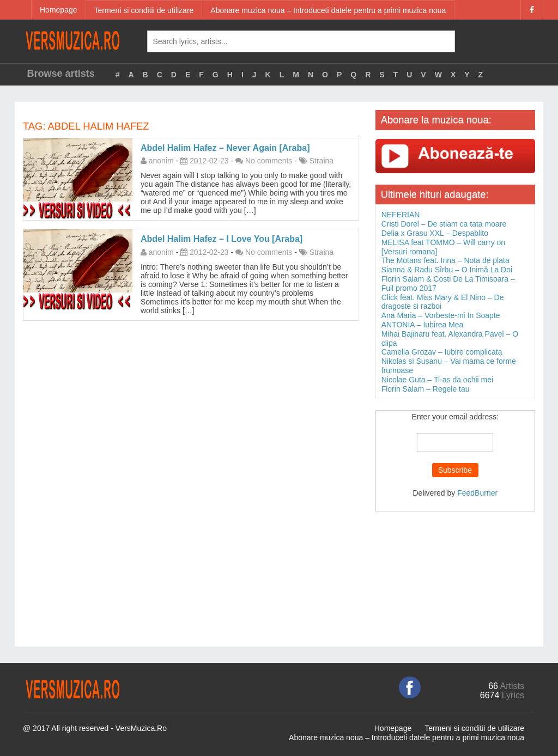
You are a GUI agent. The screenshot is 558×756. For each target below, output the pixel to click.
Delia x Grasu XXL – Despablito (435, 233)
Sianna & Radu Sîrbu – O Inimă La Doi (447, 270)
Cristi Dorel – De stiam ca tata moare (444, 224)
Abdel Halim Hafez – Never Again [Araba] (225, 148)
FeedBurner (477, 493)
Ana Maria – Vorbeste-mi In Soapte (441, 315)
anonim (161, 161)
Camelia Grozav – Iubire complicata (442, 352)
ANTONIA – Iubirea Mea (423, 325)
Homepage (59, 10)
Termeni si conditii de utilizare (144, 10)
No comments (269, 161)
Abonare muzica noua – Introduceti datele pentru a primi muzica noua (328, 10)
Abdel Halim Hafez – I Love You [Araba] (222, 239)
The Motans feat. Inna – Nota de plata (445, 260)
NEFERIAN (401, 215)
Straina (322, 161)
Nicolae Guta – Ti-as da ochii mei (437, 380)
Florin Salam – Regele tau (426, 389)
